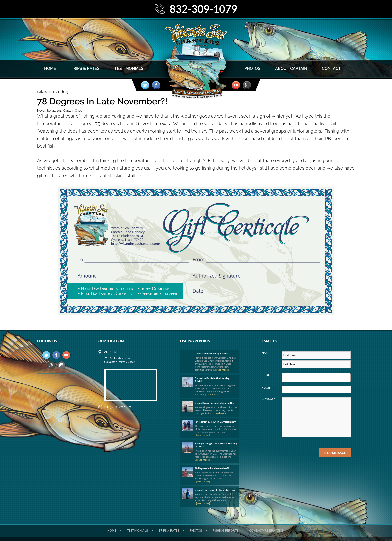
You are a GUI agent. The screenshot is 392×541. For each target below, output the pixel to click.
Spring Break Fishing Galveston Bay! (215, 403)
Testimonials (129, 68)
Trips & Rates (85, 68)
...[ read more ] (221, 370)
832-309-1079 (203, 9)
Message (268, 399)
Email (268, 388)
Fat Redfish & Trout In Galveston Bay (215, 422)
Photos (252, 68)
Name (268, 353)
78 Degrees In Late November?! (212, 468)
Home (50, 68)
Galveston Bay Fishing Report (211, 353)
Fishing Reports (226, 531)
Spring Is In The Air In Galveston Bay (215, 490)
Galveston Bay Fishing (53, 92)
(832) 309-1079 (120, 407)
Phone (269, 375)
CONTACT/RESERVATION (267, 531)
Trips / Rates (169, 531)
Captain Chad (73, 111)
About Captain (291, 68)
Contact (331, 68)
